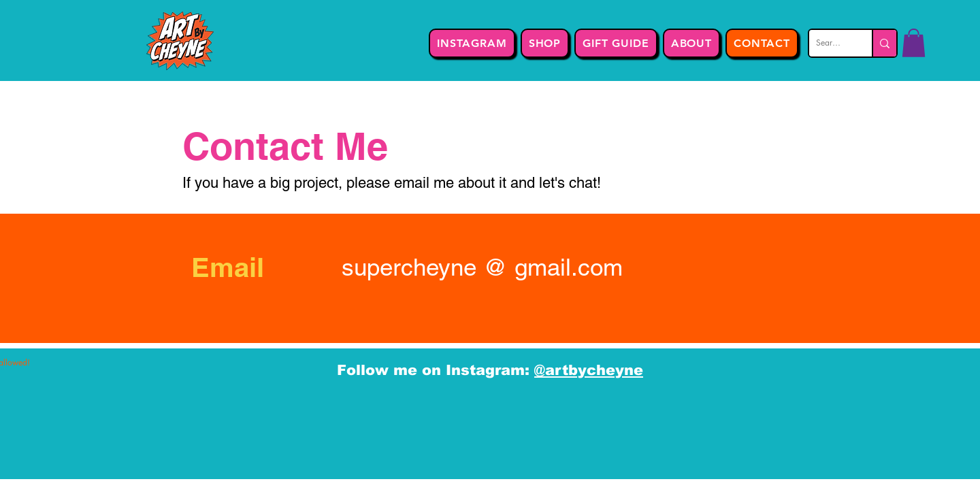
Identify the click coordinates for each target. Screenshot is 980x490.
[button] (914, 43)
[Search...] (830, 43)
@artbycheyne (589, 370)
